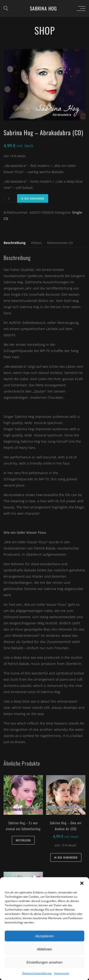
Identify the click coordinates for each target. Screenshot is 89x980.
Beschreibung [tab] (15, 243)
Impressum (62, 973)
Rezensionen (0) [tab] (60, 243)
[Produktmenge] (9, 198)
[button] (82, 883)
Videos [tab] (36, 243)
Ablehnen (44, 949)
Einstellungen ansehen (45, 962)
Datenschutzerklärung (37, 973)
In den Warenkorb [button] (66, 857)
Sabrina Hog (43, 8)
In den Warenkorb (33, 198)
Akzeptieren (44, 936)
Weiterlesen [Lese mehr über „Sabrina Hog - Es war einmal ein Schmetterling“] (23, 840)
